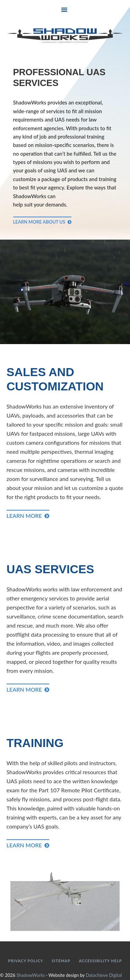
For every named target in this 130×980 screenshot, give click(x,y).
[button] (65, 9)
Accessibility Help (100, 961)
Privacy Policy (25, 961)
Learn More (24, 516)
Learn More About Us (39, 222)
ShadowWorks (65, 36)
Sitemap (61, 961)
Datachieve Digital (104, 975)
